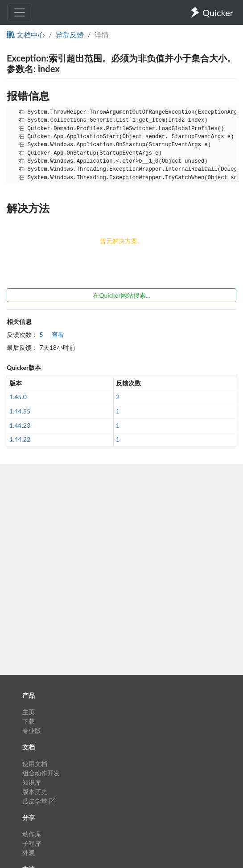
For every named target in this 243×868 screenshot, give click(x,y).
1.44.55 (20, 411)
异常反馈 (70, 35)
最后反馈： (22, 347)
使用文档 (35, 764)
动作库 (32, 834)
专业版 (32, 731)
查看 (52, 334)
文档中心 (26, 35)
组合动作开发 (41, 773)
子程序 (32, 843)
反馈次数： (22, 334)
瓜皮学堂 (39, 801)
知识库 (32, 782)
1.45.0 (18, 397)
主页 (29, 712)
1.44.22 (20, 439)
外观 (29, 853)
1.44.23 (20, 425)
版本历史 (35, 792)
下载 (29, 721)
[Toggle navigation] (20, 12)
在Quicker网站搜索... (121, 295)
